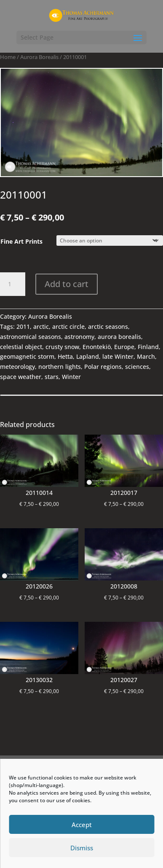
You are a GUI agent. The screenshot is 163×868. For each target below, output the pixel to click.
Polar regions (103, 367)
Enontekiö (97, 347)
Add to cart (67, 284)
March (146, 356)
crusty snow (62, 347)
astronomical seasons (31, 337)
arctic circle (68, 327)
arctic (41, 327)
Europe (124, 347)
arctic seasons (108, 327)
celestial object (21, 347)
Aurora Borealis (39, 57)
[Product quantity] (13, 284)
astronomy (79, 337)
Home (8, 57)
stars (52, 377)
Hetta (65, 356)
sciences (137, 367)
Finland (148, 347)
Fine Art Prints (21, 241)
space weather (21, 377)
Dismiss (82, 848)
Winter (71, 377)
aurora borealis (119, 337)
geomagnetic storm (27, 356)
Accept (82, 825)
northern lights (60, 367)
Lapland (88, 356)
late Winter (118, 356)
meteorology (17, 367)
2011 (23, 327)
